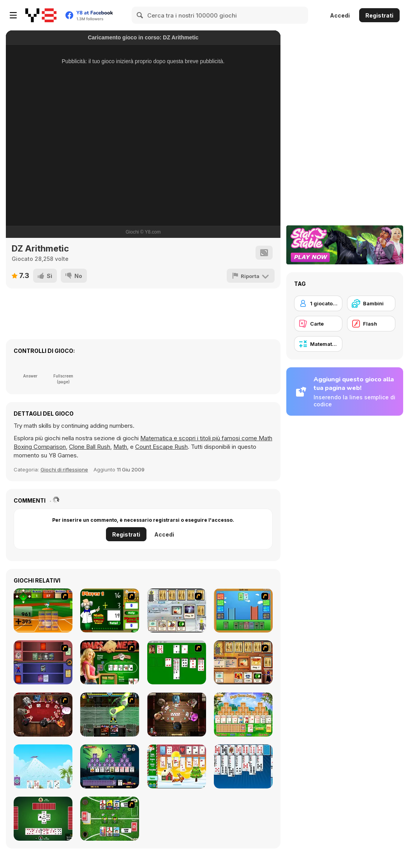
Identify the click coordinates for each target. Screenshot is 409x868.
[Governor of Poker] (43, 715)
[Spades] (43, 819)
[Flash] (371, 324)
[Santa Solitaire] (177, 766)
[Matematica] (318, 344)
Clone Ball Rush (90, 447)
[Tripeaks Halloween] (110, 766)
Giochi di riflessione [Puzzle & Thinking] (64, 469)
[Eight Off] (243, 766)
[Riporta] (251, 276)
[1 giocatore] (318, 303)
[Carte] (318, 324)
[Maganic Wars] (177, 610)
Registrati (379, 15)
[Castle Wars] (243, 610)
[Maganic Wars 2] (243, 662)
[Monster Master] (43, 662)
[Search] (140, 15)
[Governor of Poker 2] (177, 715)
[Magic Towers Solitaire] (243, 715)
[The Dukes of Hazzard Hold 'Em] (110, 662)
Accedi (340, 15)
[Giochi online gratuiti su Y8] (41, 15)
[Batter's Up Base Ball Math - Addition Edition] (43, 610)
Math (120, 447)
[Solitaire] (177, 662)
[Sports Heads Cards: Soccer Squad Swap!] (110, 819)
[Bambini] (371, 303)
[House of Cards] (43, 766)
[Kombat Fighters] (110, 715)
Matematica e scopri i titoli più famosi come (199, 438)
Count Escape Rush (161, 447)
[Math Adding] (110, 610)
